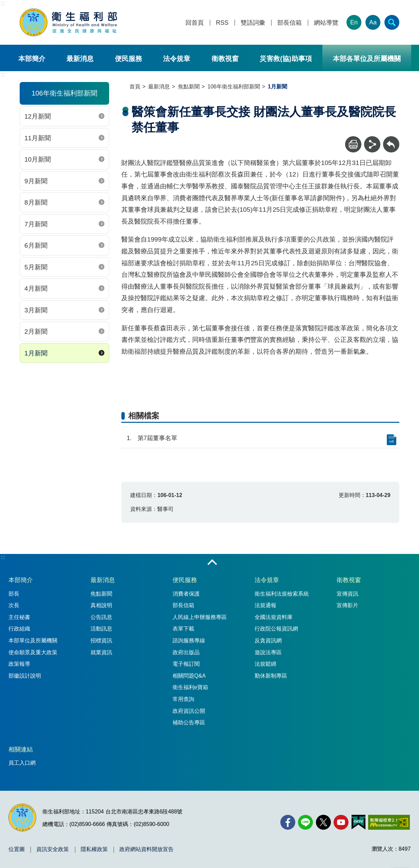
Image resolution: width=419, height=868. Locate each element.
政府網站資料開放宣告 (146, 849)
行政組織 (19, 629)
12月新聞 (38, 116)
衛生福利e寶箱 (190, 687)
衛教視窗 (225, 59)
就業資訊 (101, 652)
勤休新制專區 (271, 676)
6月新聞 (36, 245)
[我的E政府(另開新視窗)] (358, 822)
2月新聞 (36, 332)
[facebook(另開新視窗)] (288, 822)
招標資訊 (101, 640)
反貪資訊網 (268, 640)
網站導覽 (326, 23)
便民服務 (128, 59)
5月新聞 (36, 267)
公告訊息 (101, 617)
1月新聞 (36, 353)
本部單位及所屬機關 (33, 640)
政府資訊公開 (189, 711)
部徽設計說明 (25, 676)
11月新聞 (38, 138)
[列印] (353, 144)
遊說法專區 (268, 652)
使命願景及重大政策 (33, 652)
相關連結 (21, 749)
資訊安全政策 (53, 849)
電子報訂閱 (186, 664)
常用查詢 (183, 699)
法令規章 (177, 59)
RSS (222, 23)
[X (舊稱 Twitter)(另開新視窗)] (323, 822)
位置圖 (17, 849)
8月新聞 (36, 202)
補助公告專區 (189, 722)
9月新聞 (36, 181)
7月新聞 (36, 224)
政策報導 (19, 664)
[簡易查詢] (392, 22)
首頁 (135, 87)
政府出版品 (186, 652)
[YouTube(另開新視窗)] (341, 822)
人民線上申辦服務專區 (200, 617)
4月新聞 (36, 288)
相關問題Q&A (189, 676)
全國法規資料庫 (274, 617)
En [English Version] (354, 22)
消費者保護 (186, 594)
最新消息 (80, 59)
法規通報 (265, 605)
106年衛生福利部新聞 (234, 87)
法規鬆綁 (265, 664)
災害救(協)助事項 (286, 59)
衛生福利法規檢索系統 (282, 594)
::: (3, 3)
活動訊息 (101, 629)
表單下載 (183, 629)
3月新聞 (36, 310)
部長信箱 (290, 23)
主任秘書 (19, 617)
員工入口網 (22, 763)
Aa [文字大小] (373, 22)
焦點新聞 (189, 87)
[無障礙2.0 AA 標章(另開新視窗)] (389, 822)
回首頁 (195, 23)
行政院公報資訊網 (276, 629)
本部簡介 (32, 59)
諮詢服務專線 (189, 640)
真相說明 (101, 605)
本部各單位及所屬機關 (367, 59)
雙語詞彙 (253, 23)
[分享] (372, 144)
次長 (14, 605)
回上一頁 (391, 139)
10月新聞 (38, 159)
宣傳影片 (347, 605)
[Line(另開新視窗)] (305, 822)
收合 (212, 563)
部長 (14, 594)
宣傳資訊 (347, 594)
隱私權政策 (94, 849)
